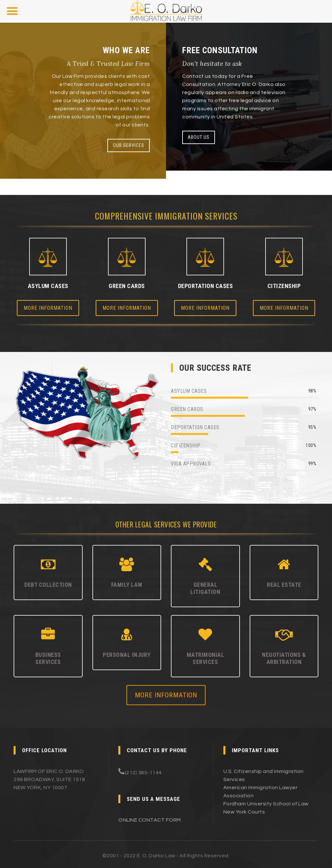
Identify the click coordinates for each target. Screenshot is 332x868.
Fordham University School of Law (266, 804)
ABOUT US (199, 137)
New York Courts (244, 812)
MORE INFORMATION (166, 695)
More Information (48, 308)
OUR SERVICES (129, 145)
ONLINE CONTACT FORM (150, 820)
